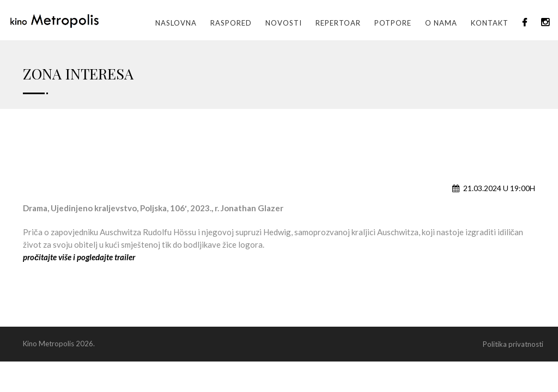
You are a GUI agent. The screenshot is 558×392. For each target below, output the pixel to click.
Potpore (393, 23)
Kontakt (490, 23)
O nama (441, 23)
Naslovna (176, 23)
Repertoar (338, 23)
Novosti (284, 23)
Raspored (231, 23)
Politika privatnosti (513, 344)
